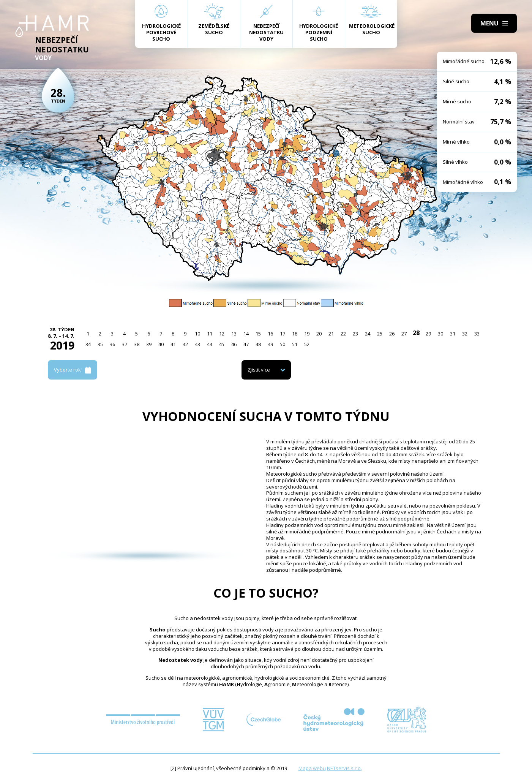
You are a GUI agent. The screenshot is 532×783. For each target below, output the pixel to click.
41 (173, 344)
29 (428, 334)
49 (270, 344)
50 (283, 344)
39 (149, 344)
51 (295, 344)
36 (112, 344)
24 (368, 334)
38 (137, 344)
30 (440, 334)
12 (222, 334)
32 (465, 334)
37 (125, 344)
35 (100, 344)
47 (246, 344)
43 (197, 344)
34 (88, 344)
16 (270, 334)
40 (161, 344)
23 (355, 334)
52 (307, 344)
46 (234, 344)
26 (392, 334)
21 (331, 334)
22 (343, 334)
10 (197, 334)
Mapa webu (312, 768)
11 (210, 334)
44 (210, 344)
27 (404, 334)
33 (477, 334)
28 (416, 333)
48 (258, 344)
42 (185, 344)
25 (380, 334)
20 (319, 334)
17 (283, 334)
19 (307, 334)
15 (258, 334)
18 (295, 334)
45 (222, 344)
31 (453, 334)
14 (246, 334)
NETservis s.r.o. (344, 768)
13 (234, 334)
